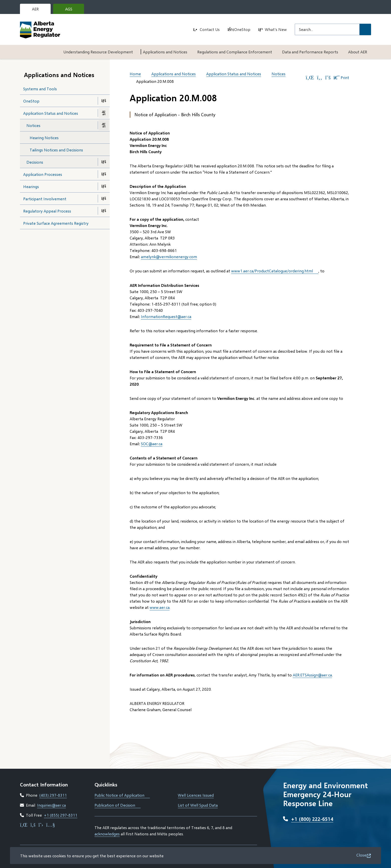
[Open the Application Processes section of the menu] (104, 174)
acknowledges (107, 834)
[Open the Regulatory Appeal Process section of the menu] (104, 211)
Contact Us (210, 29)
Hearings (31, 186)
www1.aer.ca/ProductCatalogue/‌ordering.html (275, 271)
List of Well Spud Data (198, 805)
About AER (358, 52)
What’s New (276, 29)
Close (361, 855)
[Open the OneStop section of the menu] (104, 101)
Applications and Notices (165, 52)
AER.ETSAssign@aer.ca (312, 675)
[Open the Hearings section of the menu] (104, 186)
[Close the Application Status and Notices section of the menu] (104, 113)
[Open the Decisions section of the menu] (104, 162)
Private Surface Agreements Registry (56, 223)
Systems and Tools (40, 89)
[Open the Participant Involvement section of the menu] (104, 199)
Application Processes (43, 174)
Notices (33, 125)
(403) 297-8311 (53, 795)
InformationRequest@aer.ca (166, 316)
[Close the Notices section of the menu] (104, 125)
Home (135, 74)
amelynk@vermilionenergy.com (169, 257)
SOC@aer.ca (152, 444)
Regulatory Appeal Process (47, 211)
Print (341, 78)
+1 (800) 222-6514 (312, 819)
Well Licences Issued (196, 795)
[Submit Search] (365, 29)
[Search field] (327, 29)
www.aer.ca (160, 607)
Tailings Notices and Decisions (56, 150)
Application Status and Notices (51, 113)
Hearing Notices (44, 138)
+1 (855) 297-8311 (61, 815)
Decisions (35, 162)
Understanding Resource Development (98, 52)
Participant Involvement (45, 199)
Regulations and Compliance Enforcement (235, 52)
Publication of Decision (118, 805)
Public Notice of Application (122, 795)
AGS (73, 10)
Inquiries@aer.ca (51, 805)
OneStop (242, 29)
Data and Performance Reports (310, 52)
